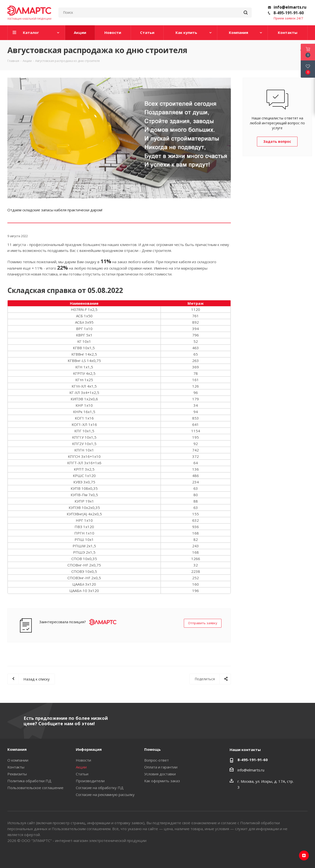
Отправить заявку (203, 623)
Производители (90, 781)
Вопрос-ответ (157, 760)
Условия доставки (160, 774)
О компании (18, 760)
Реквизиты (17, 774)
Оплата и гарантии (161, 767)
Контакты (16, 767)
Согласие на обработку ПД (100, 788)
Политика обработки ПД (29, 781)
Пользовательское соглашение (35, 788)
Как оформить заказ (162, 781)
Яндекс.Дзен (304, 855)
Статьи (82, 774)
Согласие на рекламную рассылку (105, 795)
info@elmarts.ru (290, 7)
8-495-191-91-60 (289, 13)
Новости (83, 760)
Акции (81, 767)
